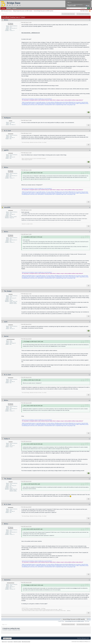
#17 (90, 580)
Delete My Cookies (17, 642)
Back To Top (4, 642)
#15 (90, 505)
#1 (90, 20)
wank (6, 322)
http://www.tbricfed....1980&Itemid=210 (31, 33)
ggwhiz (6, 150)
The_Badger (8, 291)
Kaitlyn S (7, 439)
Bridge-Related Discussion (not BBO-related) (23, 11)
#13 (90, 439)
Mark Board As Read (26, 642)
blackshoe (7, 580)
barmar (6, 336)
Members (9, 8)
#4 (90, 150)
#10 (90, 336)
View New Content (84, 11)
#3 (90, 131)
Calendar (14, 8)
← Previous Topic (61, 621)
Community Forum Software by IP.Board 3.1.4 (81, 642)
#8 (90, 291)
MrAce (6, 20)
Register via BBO (72, 6)
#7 (90, 232)
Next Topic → (88, 621)
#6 (90, 208)
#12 (90, 400)
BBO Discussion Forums (6, 11)
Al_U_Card (7, 131)
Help (88, 6)
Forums (3, 8)
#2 (90, 118)
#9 (90, 322)
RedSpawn (7, 118)
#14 (90, 479)
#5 (90, 168)
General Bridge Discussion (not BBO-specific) (43, 11)
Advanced (91, 8)
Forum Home (10, 642)
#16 (90, 524)
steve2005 (7, 207)
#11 (90, 375)
